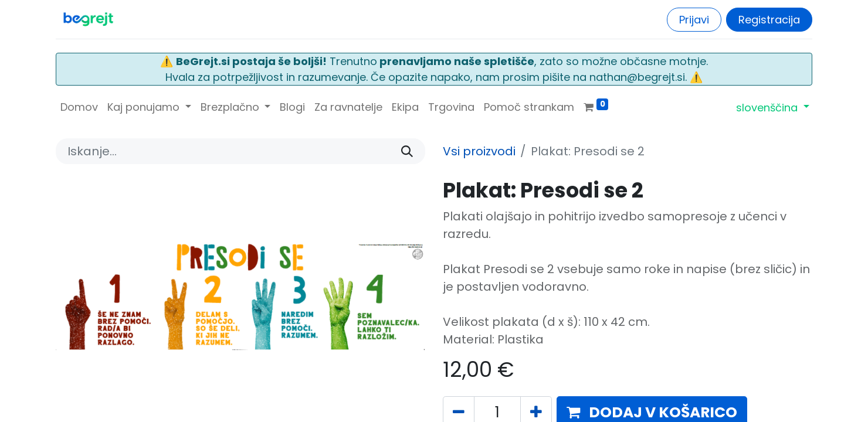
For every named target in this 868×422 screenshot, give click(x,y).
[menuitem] (79, 107)
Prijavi (694, 20)
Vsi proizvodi (479, 151)
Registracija (769, 20)
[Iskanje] (407, 151)
